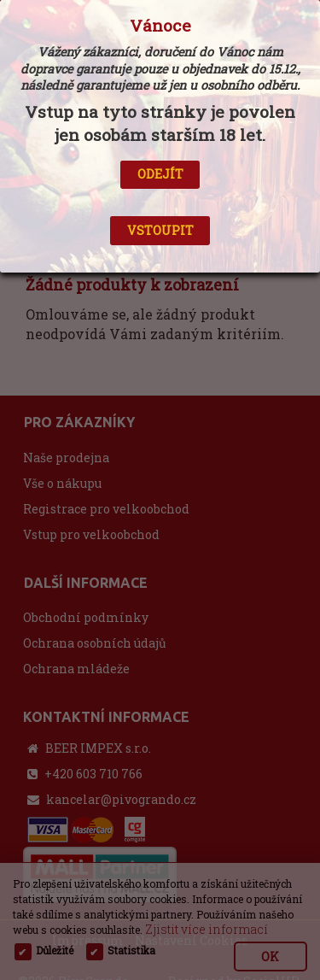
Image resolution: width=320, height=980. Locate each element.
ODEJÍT (160, 174)
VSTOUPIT (160, 230)
